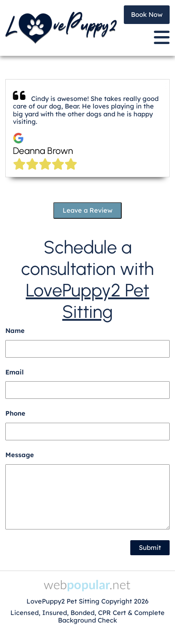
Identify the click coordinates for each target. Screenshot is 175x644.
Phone (15, 413)
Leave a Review (87, 210)
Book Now (147, 14)
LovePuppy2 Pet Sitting (87, 301)
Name (15, 331)
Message (20, 455)
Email (14, 372)
